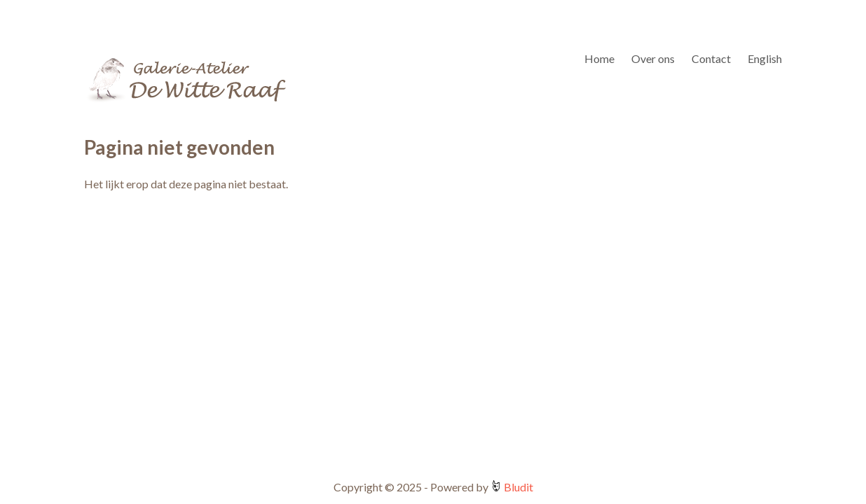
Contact (711, 58)
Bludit (517, 487)
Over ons (653, 58)
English (765, 58)
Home (599, 58)
